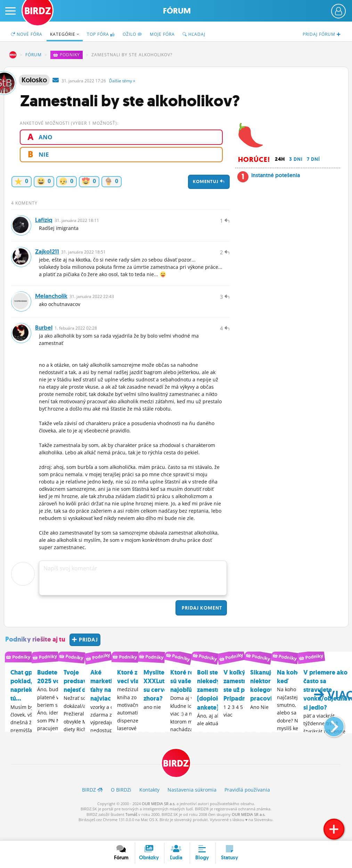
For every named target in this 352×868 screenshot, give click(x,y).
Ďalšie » (122, 81)
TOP (101, 34)
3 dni (296, 159)
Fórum (177, 11)
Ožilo (132, 34)
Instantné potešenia (276, 175)
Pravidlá (247, 804)
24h (280, 159)
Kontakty (149, 804)
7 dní (313, 159)
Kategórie (65, 34)
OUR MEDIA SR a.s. (159, 818)
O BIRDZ (121, 804)
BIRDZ (13, 55)
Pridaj (201, 622)
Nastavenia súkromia (192, 804)
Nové (27, 34)
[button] (328, 737)
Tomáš (131, 829)
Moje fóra (162, 34)
